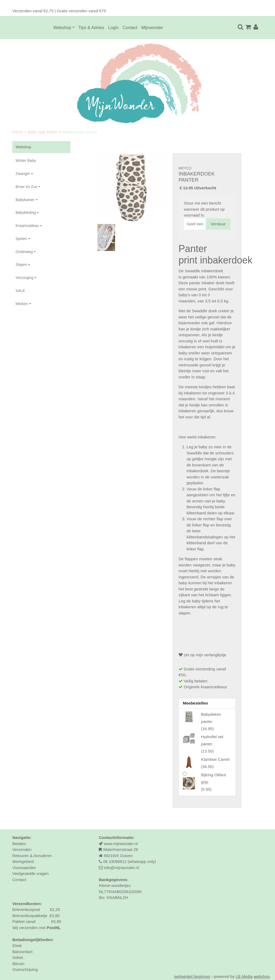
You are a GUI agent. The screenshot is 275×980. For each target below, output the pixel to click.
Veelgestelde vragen (30, 873)
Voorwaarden (24, 868)
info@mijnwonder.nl (121, 868)
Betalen (19, 844)
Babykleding (26, 213)
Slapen (21, 265)
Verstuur (218, 224)
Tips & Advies (91, 28)
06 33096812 (115, 861)
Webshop (62, 28)
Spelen (21, 239)
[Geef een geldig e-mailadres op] (195, 224)
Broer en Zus (26, 187)
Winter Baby (26, 161)
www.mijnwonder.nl (121, 844)
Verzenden (22, 849)
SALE (20, 291)
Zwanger (23, 174)
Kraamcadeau (27, 226)
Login (113, 28)
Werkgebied (23, 861)
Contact (130, 28)
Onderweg (24, 252)
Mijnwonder (152, 28)
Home (18, 132)
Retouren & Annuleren (32, 856)
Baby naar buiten (43, 132)
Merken (22, 304)
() (211, 721)
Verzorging (24, 278)
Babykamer (25, 200)
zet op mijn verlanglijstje (202, 655)
